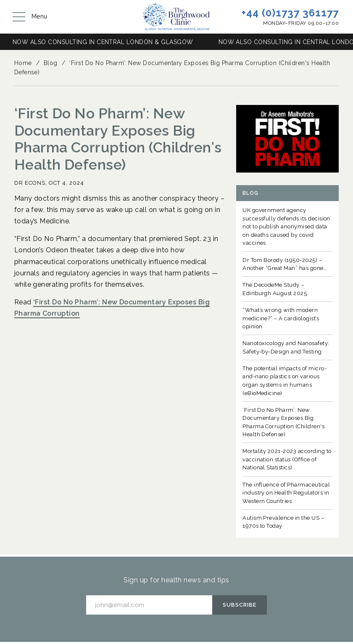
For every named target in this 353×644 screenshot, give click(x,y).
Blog (51, 63)
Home (23, 63)
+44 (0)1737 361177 (290, 13)
